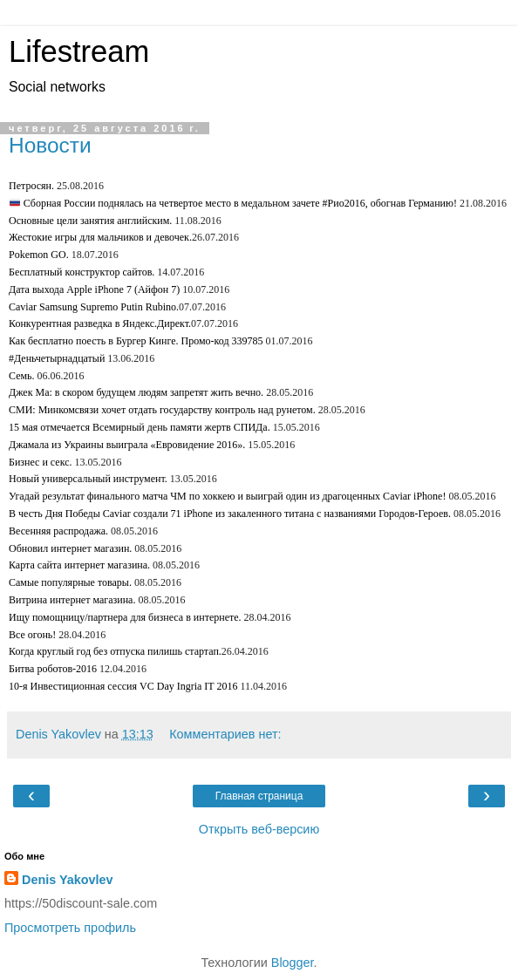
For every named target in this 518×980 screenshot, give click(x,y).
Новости (50, 145)
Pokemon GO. (39, 255)
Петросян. (31, 186)
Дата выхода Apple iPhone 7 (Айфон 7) (94, 289)
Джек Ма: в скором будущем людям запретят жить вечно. (136, 392)
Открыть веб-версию (259, 829)
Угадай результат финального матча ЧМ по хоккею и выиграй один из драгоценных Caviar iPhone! (227, 496)
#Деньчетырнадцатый (57, 358)
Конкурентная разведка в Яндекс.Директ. (100, 323)
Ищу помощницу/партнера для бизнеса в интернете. (125, 617)
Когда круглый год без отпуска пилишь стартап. (115, 651)
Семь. (22, 376)
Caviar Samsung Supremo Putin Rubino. (94, 307)
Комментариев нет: (225, 734)
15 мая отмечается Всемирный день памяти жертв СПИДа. (140, 427)
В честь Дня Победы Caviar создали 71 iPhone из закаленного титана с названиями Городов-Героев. (230, 514)
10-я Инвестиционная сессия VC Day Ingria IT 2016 (123, 686)
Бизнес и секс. (41, 462)
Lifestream (79, 51)
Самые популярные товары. (70, 582)
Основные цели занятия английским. (90, 221)
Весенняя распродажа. (58, 531)
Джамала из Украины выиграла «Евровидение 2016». (127, 445)
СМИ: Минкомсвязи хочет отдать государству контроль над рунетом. (162, 410)
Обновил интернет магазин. (70, 548)
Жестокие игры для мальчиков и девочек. (100, 237)
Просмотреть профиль (70, 928)
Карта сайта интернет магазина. (79, 565)
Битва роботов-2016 (53, 669)
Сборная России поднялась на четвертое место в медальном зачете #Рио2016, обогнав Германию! (233, 203)
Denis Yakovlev (68, 880)
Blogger (293, 963)
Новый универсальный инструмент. (88, 479)
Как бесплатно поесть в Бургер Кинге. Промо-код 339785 (136, 341)
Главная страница (259, 796)
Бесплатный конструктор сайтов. (82, 272)
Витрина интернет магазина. (72, 600)
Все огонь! (32, 635)
